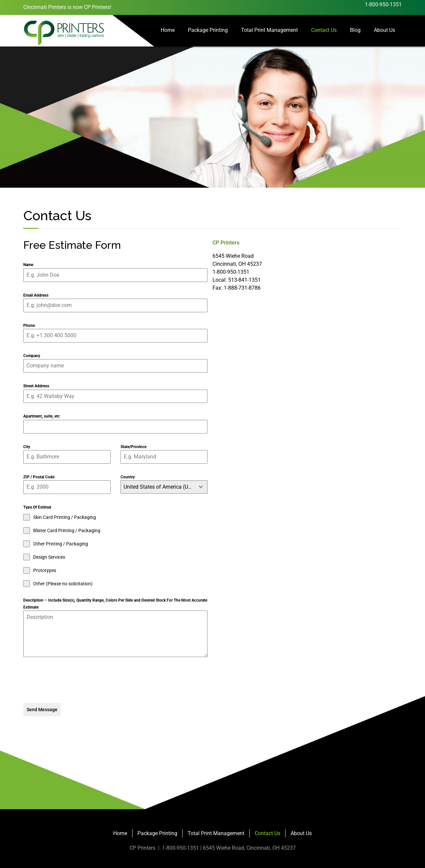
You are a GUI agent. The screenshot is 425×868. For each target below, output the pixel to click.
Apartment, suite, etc (42, 416)
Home (168, 30)
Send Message (42, 710)
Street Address (36, 386)
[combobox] (164, 487)
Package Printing (208, 30)
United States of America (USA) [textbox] (159, 487)
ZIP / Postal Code (39, 477)
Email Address (36, 295)
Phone (29, 326)
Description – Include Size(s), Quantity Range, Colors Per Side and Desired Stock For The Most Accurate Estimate (115, 604)
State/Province (133, 447)
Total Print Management (269, 30)
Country (128, 477)
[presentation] (115, 680)
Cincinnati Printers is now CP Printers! (67, 7)
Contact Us (324, 30)
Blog (355, 30)
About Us (384, 30)
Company (32, 356)
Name (28, 265)
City (27, 447)
